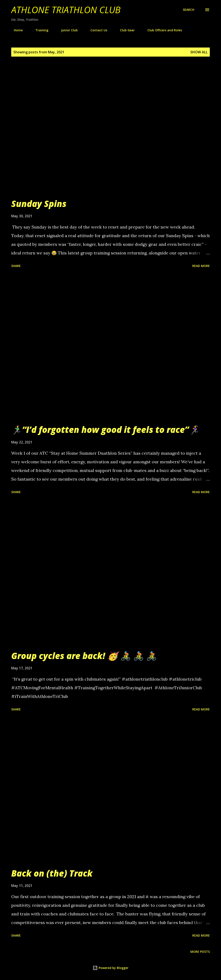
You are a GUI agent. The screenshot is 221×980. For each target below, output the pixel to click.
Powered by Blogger (110, 968)
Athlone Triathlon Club (66, 10)
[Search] (189, 10)
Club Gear (125, 30)
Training (39, 30)
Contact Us (96, 30)
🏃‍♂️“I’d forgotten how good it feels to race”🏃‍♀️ (105, 430)
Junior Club (67, 30)
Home (16, 30)
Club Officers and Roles (162, 30)
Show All (199, 52)
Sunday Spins (39, 204)
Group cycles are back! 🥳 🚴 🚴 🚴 (84, 656)
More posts (200, 952)
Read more (201, 266)
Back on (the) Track (52, 873)
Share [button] (16, 266)
